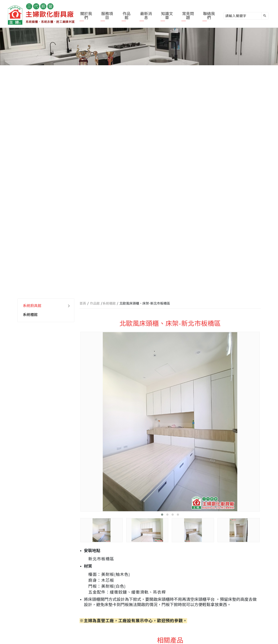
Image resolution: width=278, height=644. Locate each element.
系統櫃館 (30, 315)
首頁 (83, 303)
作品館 (127, 16)
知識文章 (167, 16)
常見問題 (188, 16)
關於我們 (86, 16)
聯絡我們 (209, 16)
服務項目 (107, 16)
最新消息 (146, 16)
